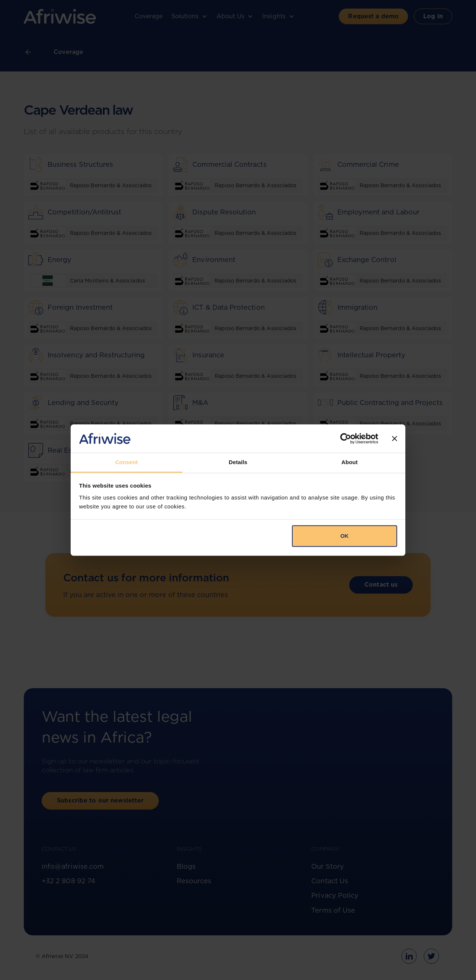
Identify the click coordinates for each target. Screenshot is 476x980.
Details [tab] (238, 462)
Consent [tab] (127, 462)
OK (345, 536)
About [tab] (350, 462)
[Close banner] (395, 438)
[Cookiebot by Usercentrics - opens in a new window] (346, 438)
